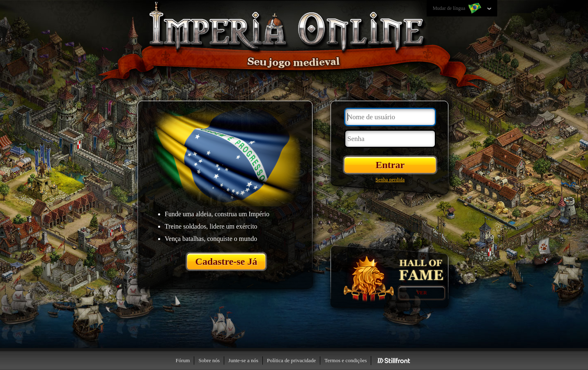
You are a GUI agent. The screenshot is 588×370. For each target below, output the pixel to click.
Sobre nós (209, 360)
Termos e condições (346, 360)
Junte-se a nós (243, 360)
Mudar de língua (458, 9)
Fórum (183, 360)
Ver (421, 293)
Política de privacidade (291, 360)
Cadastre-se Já (226, 261)
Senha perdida (390, 180)
